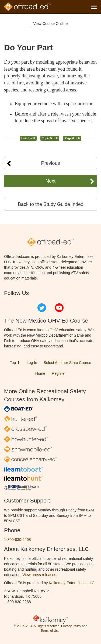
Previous (50, 163)
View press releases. (40, 575)
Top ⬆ (15, 363)
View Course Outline (50, 24)
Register (59, 373)
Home (40, 373)
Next (50, 181)
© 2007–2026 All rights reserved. (37, 626)
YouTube (59, 308)
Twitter (42, 308)
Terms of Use (50, 631)
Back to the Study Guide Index (50, 204)
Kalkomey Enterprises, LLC (72, 583)
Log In (32, 363)
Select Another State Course (67, 363)
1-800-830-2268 (18, 540)
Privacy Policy (71, 626)
